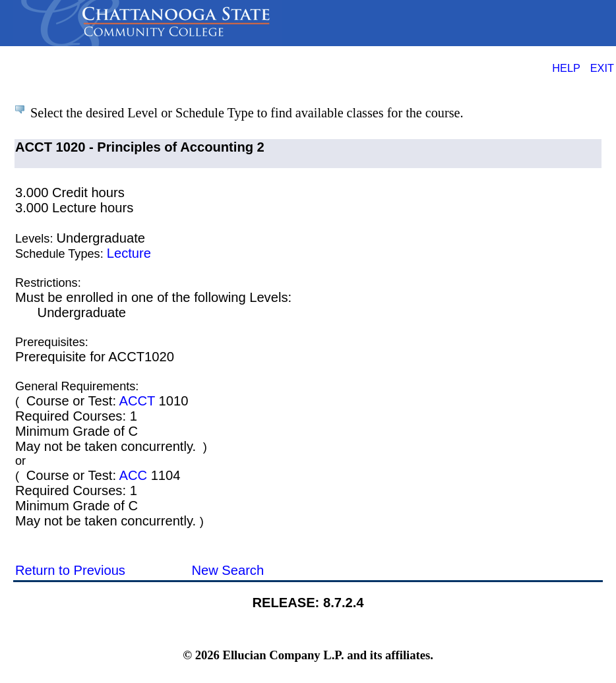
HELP (566, 68)
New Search (228, 570)
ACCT (137, 401)
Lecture (129, 253)
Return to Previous (70, 570)
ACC (133, 475)
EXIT (602, 68)
